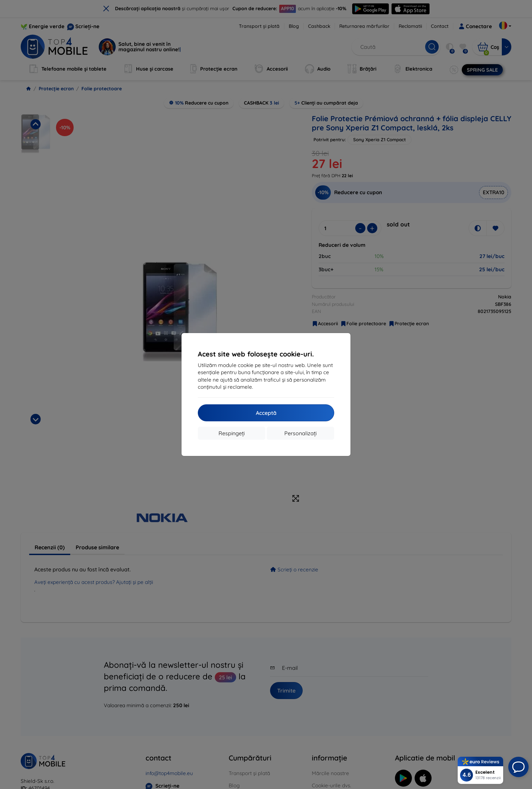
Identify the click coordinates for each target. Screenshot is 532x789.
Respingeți (232, 433)
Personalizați (300, 433)
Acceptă (266, 413)
